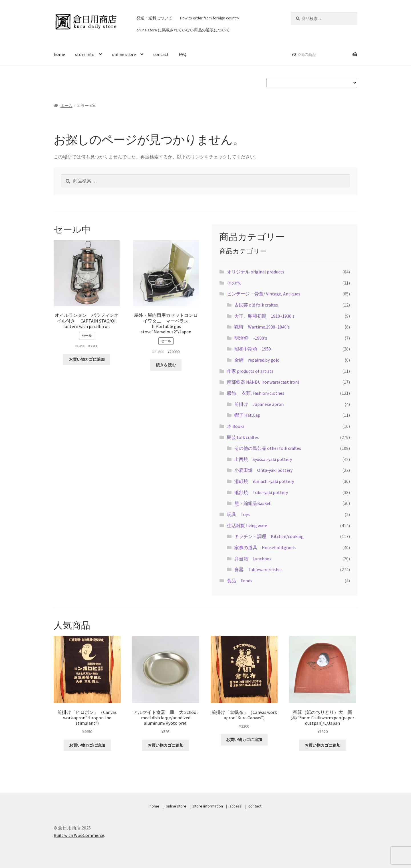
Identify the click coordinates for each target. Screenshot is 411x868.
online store (124, 54)
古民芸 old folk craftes (256, 305)
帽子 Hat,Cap (250, 415)
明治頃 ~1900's (251, 338)
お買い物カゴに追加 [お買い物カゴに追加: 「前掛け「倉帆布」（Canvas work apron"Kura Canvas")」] (244, 740)
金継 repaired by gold (257, 360)
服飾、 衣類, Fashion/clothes (256, 393)
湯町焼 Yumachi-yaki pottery (264, 481)
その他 (234, 283)
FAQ (183, 54)
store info (85, 54)
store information (208, 806)
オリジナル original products (256, 272)
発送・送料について (154, 18)
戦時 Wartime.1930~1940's (262, 327)
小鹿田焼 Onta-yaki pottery (263, 470)
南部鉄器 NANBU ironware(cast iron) (263, 382)
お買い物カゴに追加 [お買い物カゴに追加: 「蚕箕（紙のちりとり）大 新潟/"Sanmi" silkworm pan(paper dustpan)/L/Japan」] (323, 745)
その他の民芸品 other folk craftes (268, 448)
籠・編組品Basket (253, 503)
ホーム (67, 106)
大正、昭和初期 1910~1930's (264, 316)
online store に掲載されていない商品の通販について (183, 30)
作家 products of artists (250, 371)
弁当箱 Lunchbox (253, 559)
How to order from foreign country (210, 18)
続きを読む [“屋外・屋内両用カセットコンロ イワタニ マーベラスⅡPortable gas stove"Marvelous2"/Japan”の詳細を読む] (166, 365)
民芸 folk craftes (243, 437)
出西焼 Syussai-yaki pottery (263, 459)
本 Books (236, 426)
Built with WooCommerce (79, 835)
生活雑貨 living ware (247, 525)
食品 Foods (240, 581)
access (236, 806)
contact (161, 54)
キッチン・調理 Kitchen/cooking (269, 536)
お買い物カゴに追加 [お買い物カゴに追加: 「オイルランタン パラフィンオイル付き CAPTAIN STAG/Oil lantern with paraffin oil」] (87, 359)
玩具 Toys (238, 514)
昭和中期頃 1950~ (254, 349)
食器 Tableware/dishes (258, 569)
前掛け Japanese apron (259, 404)
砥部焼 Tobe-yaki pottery (261, 492)
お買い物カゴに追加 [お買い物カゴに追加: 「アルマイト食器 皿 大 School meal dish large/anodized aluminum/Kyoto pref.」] (166, 745)
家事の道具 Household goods (265, 547)
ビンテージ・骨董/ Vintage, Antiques (264, 294)
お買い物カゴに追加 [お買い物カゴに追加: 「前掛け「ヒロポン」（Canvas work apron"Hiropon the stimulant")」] (87, 745)
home (59, 54)
